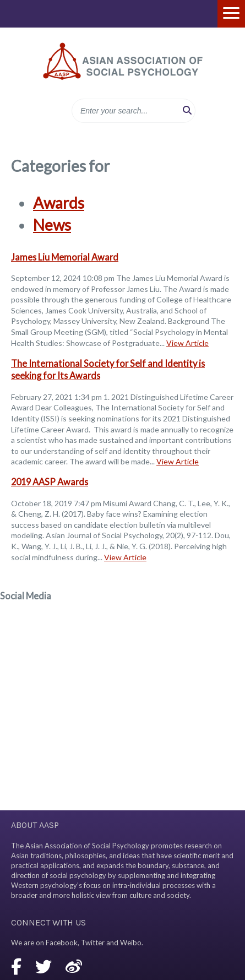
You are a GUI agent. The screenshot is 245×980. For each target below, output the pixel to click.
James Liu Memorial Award (65, 257)
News (52, 225)
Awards (59, 203)
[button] (187, 111)
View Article (187, 343)
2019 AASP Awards (50, 482)
